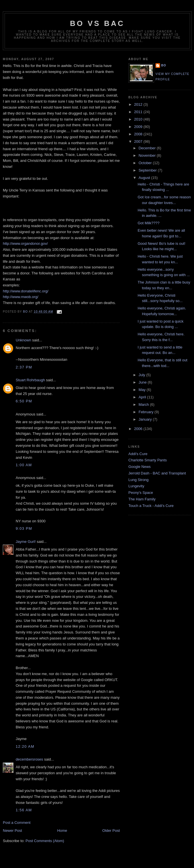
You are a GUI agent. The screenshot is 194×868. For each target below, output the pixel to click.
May (143, 390)
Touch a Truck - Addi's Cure (151, 506)
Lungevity (136, 486)
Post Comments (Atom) (45, 841)
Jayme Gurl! (26, 542)
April (143, 397)
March (144, 405)
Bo (164, 65)
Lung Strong (139, 480)
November (148, 155)
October (146, 163)
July (143, 375)
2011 (139, 112)
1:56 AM (24, 810)
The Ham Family (142, 499)
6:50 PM (24, 401)
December (148, 148)
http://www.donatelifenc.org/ (26, 291)
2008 (139, 134)
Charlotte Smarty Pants (147, 460)
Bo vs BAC (97, 23)
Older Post (111, 831)
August (145, 178)
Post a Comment (17, 823)
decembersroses (29, 759)
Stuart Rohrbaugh (30, 380)
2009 (139, 127)
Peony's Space (141, 493)
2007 (139, 141)
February (147, 412)
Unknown (23, 340)
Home (62, 831)
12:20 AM (25, 746)
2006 (139, 429)
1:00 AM (24, 465)
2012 (139, 104)
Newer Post (12, 831)
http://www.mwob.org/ (21, 297)
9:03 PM (24, 528)
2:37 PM (24, 367)
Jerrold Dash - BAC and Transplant (157, 473)
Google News (140, 467)
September (148, 170)
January (146, 419)
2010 (139, 119)
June (143, 382)
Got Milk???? (148, 223)
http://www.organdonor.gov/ (25, 244)
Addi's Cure (138, 454)
